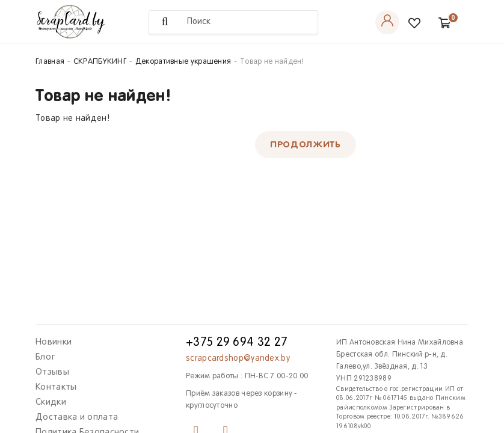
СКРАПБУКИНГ (100, 62)
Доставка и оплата (77, 417)
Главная (50, 62)
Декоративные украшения (183, 62)
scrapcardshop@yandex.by (238, 359)
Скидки (51, 402)
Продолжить (306, 145)
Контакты (56, 387)
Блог (45, 357)
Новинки (54, 342)
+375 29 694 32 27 (237, 343)
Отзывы (52, 372)
